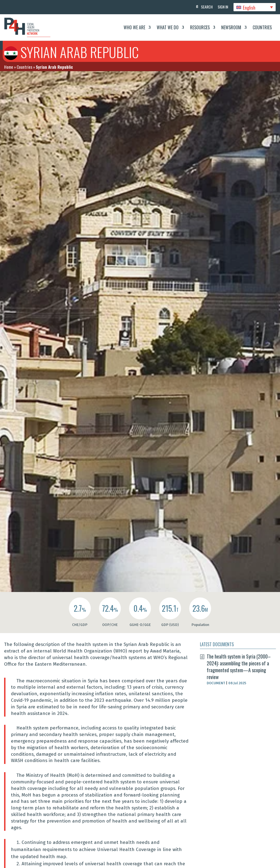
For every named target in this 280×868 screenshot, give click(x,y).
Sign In (223, 7)
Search (206, 7)
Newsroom (231, 27)
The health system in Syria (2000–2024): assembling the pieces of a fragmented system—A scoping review (239, 667)
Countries (262, 27)
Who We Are (134, 27)
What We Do (168, 27)
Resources (200, 27)
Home (9, 67)
